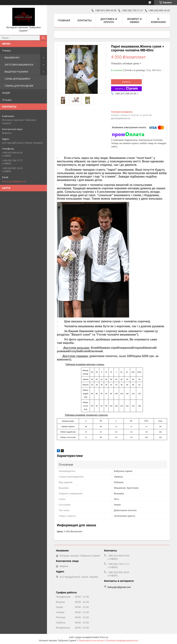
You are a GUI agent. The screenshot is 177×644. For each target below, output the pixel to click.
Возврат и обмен (135, 21)
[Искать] (43, 38)
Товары (7, 50)
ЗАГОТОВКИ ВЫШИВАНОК (19, 65)
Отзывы (7, 100)
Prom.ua (104, 637)
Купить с (127, 89)
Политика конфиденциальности (122, 641)
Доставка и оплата (109, 21)
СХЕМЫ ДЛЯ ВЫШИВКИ (17, 79)
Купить (126, 82)
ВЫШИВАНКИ (12, 57)
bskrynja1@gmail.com (14, 181)
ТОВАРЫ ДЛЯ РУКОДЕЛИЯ (19, 86)
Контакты (85, 20)
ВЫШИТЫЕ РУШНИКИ (16, 72)
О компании (158, 21)
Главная (64, 20)
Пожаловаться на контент (91, 641)
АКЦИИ (6, 93)
